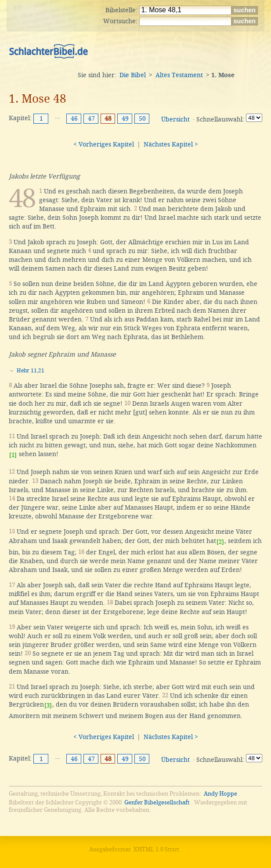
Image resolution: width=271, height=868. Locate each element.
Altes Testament (179, 75)
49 (125, 118)
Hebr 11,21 (31, 371)
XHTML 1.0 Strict (156, 849)
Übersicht (175, 119)
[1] (13, 455)
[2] (220, 542)
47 (91, 118)
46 (74, 118)
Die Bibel (133, 75)
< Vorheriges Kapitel (104, 144)
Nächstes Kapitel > (171, 144)
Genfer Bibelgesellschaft (157, 802)
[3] (48, 705)
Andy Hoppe (220, 794)
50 (142, 118)
